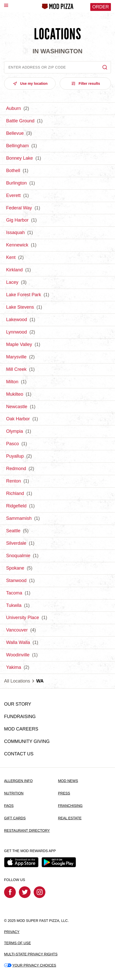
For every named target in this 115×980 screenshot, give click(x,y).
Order (101, 7)
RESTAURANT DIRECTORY (27, 830)
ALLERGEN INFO (18, 781)
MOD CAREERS (21, 729)
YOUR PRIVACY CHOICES (30, 965)
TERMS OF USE (17, 943)
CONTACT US (19, 754)
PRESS (64, 793)
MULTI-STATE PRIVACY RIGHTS (31, 954)
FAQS (9, 806)
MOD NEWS (68, 781)
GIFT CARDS (15, 818)
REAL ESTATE (70, 818)
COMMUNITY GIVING (27, 741)
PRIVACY (12, 932)
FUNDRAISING (20, 717)
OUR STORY (18, 704)
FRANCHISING (70, 806)
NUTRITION (14, 793)
